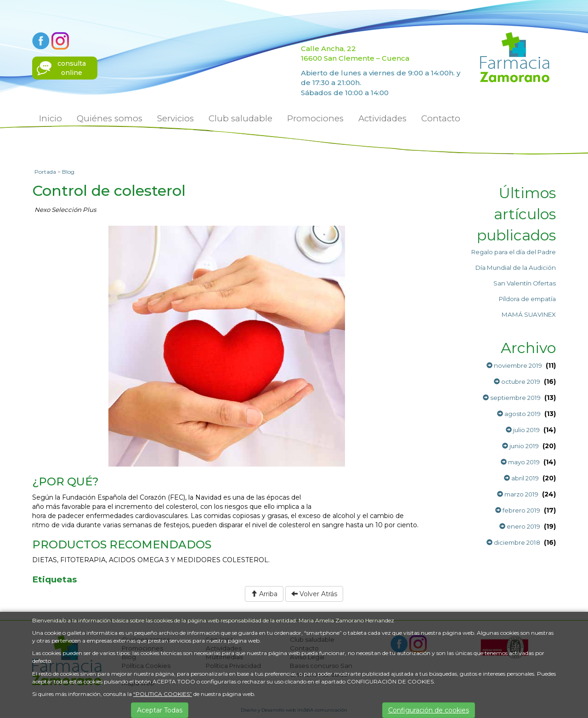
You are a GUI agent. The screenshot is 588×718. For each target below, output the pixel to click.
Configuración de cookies (429, 710)
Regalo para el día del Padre (514, 252)
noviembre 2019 (514, 365)
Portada (45, 172)
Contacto (441, 118)
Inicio (51, 118)
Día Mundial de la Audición (516, 268)
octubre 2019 (517, 382)
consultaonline (72, 68)
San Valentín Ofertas (525, 283)
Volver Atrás (314, 594)
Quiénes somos (110, 118)
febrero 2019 (518, 510)
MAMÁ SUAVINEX (529, 314)
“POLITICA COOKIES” (163, 694)
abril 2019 (521, 478)
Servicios (175, 118)
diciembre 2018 (513, 542)
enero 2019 (520, 526)
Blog (68, 172)
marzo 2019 (518, 494)
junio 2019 (520, 446)
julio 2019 (523, 430)
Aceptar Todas (160, 710)
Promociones (315, 118)
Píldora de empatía (527, 299)
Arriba (264, 594)
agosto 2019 (519, 414)
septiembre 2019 (512, 398)
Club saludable (240, 118)
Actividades (382, 118)
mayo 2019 (520, 462)
